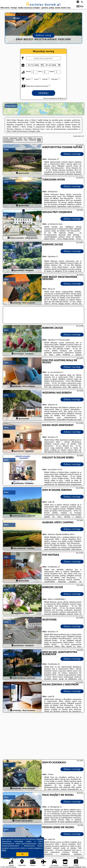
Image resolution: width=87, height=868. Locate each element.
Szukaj (43, 93)
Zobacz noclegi (72, 154)
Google (40, 839)
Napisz (84, 867)
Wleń (6, 150)
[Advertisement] (43, 736)
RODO (4, 850)
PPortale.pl (12, 867)
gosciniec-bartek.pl (43, 4)
